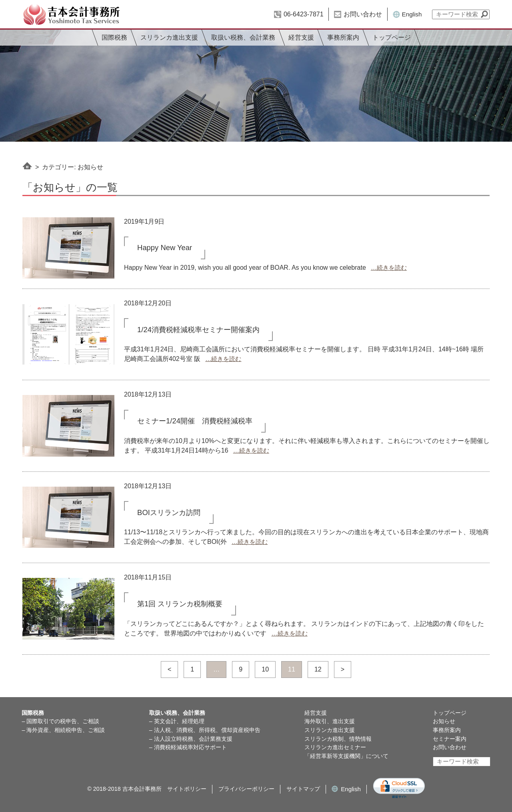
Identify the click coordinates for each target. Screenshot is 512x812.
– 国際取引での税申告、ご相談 (60, 721)
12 (318, 669)
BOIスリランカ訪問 (169, 512)
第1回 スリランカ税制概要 (180, 604)
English (412, 14)
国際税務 (114, 37)
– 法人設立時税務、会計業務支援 (191, 739)
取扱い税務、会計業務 (243, 37)
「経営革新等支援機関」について (346, 756)
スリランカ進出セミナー (335, 747)
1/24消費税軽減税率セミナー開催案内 (198, 330)
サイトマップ (303, 789)
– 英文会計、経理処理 (177, 721)
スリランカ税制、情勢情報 (338, 739)
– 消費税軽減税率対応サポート (188, 747)
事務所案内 (343, 37)
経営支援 (301, 37)
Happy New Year (165, 248)
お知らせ (444, 721)
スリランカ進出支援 (169, 37)
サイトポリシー (187, 789)
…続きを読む (389, 268)
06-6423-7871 (304, 14)
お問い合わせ (363, 14)
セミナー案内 (450, 739)
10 (265, 669)
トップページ (392, 37)
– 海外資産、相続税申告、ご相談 (63, 730)
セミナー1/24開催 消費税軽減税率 (195, 421)
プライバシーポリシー (246, 789)
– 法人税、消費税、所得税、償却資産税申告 (205, 730)
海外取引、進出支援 (330, 721)
